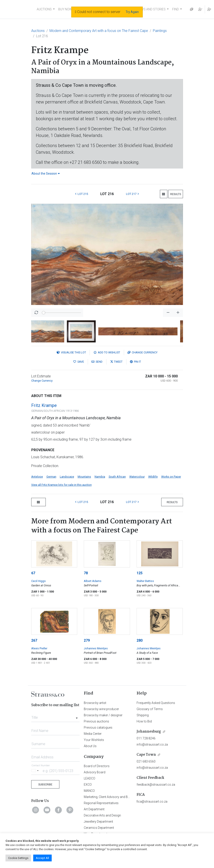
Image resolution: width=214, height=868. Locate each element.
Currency (143, 352)
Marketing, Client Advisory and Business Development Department (129, 797)
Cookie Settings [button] (18, 858)
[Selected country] (36, 771)
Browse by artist (95, 703)
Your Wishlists (94, 740)
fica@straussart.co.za (152, 802)
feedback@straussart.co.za (156, 785)
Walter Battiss (145, 581)
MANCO (89, 791)
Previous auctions (96, 721)
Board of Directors (97, 766)
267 (34, 640)
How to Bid (144, 721)
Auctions (38, 31)
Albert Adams (93, 581)
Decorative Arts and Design (102, 815)
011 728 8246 (146, 738)
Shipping (143, 715)
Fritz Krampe (44, 405)
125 (140, 573)
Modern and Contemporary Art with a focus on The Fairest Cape (99, 31)
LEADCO (90, 778)
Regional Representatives (101, 803)
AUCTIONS (44, 9)
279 (87, 640)
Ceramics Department (99, 828)
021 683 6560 (146, 761)
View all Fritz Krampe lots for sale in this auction (61, 485)
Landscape (67, 477)
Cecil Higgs (38, 581)
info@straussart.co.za (152, 744)
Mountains (84, 477)
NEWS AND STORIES (151, 9)
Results (176, 194)
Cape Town (146, 755)
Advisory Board (95, 772)
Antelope (37, 477)
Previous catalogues (98, 728)
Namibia (100, 477)
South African (117, 477)
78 (86, 573)
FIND (176, 9)
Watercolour (137, 477)
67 (33, 573)
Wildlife (153, 477)
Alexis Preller (39, 648)
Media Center (93, 734)
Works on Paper (171, 477)
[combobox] (56, 716)
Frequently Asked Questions (156, 703)
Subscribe (45, 784)
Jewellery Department (98, 822)
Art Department (94, 809)
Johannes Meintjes (96, 648)
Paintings (160, 31)
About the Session (46, 174)
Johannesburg (149, 732)
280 (140, 640)
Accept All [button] (42, 858)
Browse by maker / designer (103, 715)
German (51, 477)
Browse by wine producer (101, 709)
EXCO (88, 785)
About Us (90, 746)
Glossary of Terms (150, 709)
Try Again (132, 12)
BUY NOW (65, 9)
